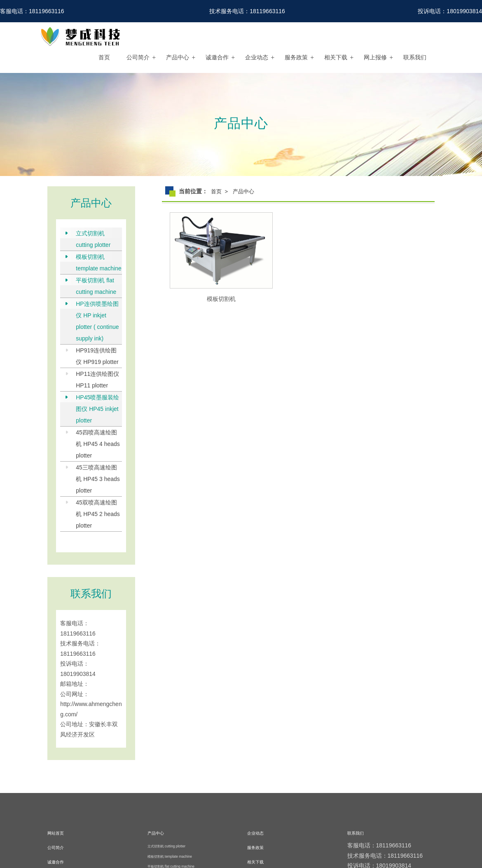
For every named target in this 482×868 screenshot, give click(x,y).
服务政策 (296, 57)
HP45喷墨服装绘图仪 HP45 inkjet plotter (97, 409)
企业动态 (257, 57)
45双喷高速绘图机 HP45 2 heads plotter (98, 514)
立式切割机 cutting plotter (93, 239)
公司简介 (138, 57)
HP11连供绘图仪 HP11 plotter (97, 380)
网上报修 (375, 57)
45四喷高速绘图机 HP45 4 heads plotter (98, 444)
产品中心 (178, 57)
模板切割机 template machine (99, 263)
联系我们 (415, 57)
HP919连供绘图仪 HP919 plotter (97, 356)
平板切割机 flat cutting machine (96, 286)
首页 (104, 57)
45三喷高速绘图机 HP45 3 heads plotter (98, 479)
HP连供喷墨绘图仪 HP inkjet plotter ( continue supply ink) (97, 321)
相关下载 (336, 57)
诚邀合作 (217, 57)
